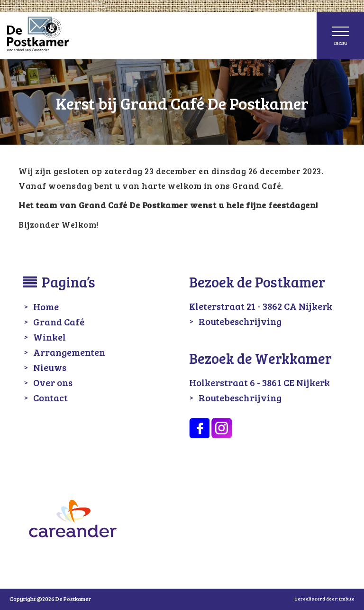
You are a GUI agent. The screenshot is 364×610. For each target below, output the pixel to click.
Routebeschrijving (240, 321)
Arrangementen (69, 352)
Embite (347, 599)
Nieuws (50, 367)
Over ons (53, 382)
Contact (50, 397)
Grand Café (59, 322)
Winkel (50, 337)
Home (46, 306)
